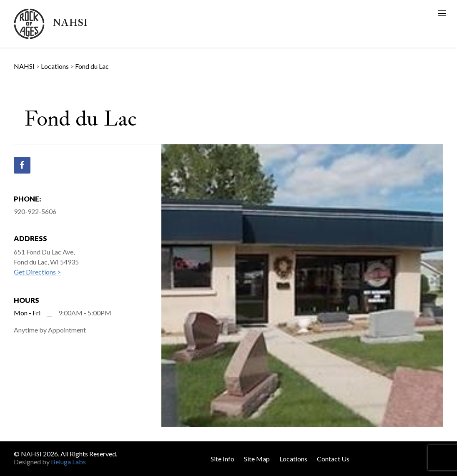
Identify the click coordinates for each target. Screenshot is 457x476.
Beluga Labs (68, 462)
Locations (293, 459)
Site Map (257, 459)
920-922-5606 (35, 211)
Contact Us (333, 459)
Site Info (222, 459)
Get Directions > (37, 272)
